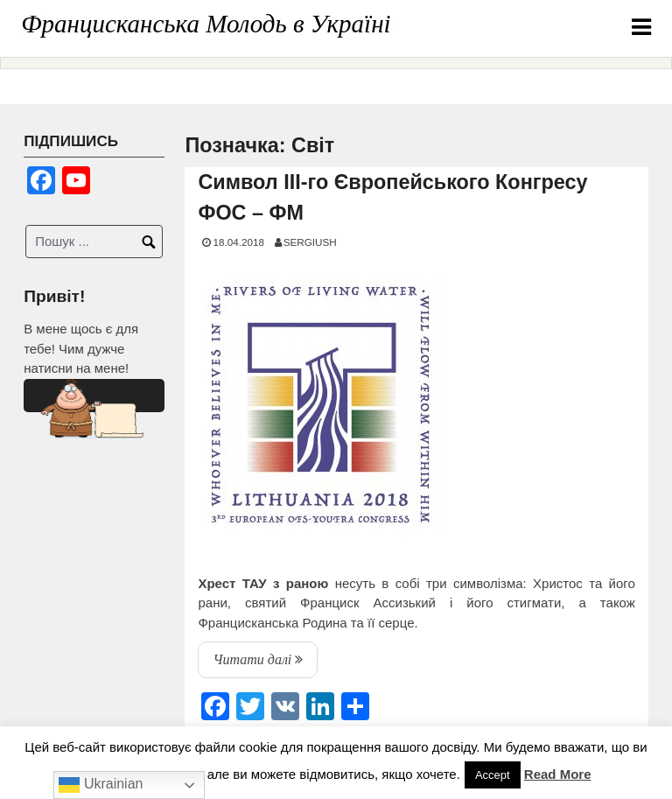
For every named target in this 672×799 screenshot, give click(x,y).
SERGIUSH (310, 242)
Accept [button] (493, 775)
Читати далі (265, 663)
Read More (558, 774)
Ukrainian (101, 785)
